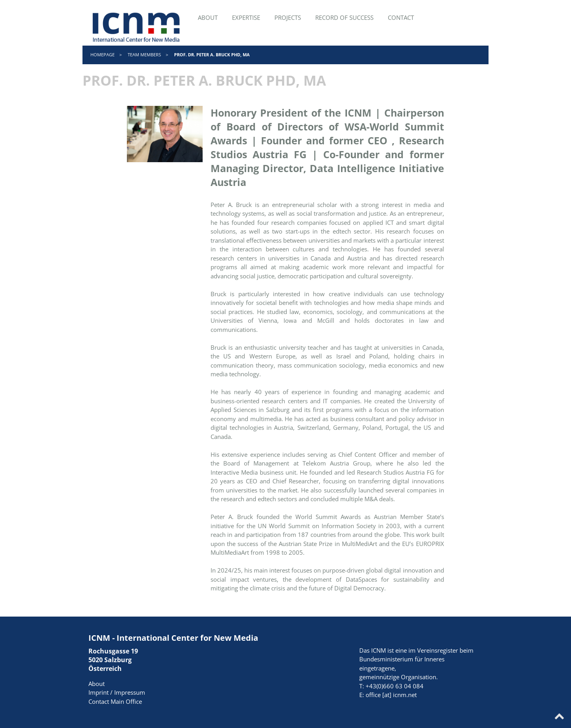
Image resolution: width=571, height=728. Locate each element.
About (97, 684)
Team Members (144, 55)
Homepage (103, 55)
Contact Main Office (115, 701)
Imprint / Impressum (117, 692)
